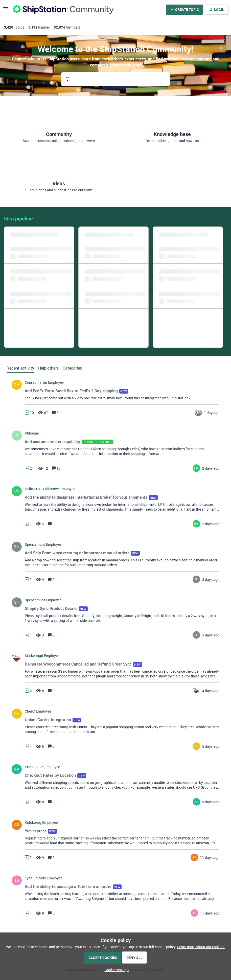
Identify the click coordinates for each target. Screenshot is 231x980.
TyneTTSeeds (35, 878)
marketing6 (34, 656)
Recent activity (20, 368)
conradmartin (36, 382)
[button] (116, 970)
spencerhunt (35, 544)
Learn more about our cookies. (201, 947)
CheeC (30, 711)
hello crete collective (42, 489)
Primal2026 (34, 767)
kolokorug (33, 823)
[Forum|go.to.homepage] (63, 9)
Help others (48, 368)
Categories (72, 368)
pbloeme (32, 433)
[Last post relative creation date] (212, 413)
